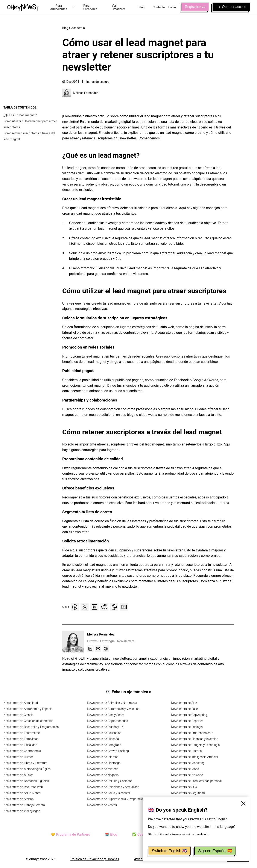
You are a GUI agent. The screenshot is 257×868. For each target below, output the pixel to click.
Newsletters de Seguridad (188, 793)
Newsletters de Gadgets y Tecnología (195, 745)
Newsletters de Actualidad (21, 703)
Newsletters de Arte (184, 703)
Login (172, 7)
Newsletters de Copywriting (189, 715)
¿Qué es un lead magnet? (20, 115)
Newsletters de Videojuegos (22, 811)
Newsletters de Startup (18, 799)
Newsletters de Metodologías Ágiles (27, 769)
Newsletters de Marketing (188, 763)
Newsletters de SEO (184, 787)
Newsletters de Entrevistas (21, 739)
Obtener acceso (231, 7)
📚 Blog (111, 834)
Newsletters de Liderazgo (104, 763)
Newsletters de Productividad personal (196, 781)
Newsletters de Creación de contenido (28, 721)
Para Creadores (90, 7)
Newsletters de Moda (185, 769)
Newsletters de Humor (18, 757)
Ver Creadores (119, 7)
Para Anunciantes (63, 7)
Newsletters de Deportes (187, 721)
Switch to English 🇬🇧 (169, 851)
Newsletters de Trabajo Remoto (24, 805)
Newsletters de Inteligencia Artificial (195, 757)
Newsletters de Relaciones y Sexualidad (113, 787)
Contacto (159, 7)
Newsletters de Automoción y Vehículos (113, 709)
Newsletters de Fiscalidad (20, 745)
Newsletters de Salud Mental (22, 793)
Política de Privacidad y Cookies (95, 859)
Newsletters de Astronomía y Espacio (28, 709)
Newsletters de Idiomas (103, 757)
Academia (78, 28)
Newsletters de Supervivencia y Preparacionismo (119, 799)
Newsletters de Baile (185, 709)
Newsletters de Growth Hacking (108, 751)
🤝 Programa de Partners (70, 834)
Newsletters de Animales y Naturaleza (112, 703)
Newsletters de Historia (186, 751)
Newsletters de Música (18, 775)
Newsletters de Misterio (103, 769)
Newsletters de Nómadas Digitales (26, 781)
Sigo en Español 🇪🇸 (215, 851)
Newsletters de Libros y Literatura (25, 763)
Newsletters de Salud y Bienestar (109, 793)
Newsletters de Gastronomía (22, 751)
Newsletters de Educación (104, 733)
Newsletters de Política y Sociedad (110, 781)
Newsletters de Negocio (103, 775)
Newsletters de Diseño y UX (105, 727)
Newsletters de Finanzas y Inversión (195, 739)
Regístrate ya (195, 7)
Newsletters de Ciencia (18, 715)
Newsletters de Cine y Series (106, 715)
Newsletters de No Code (187, 775)
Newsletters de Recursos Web (23, 787)
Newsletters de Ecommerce (22, 733)
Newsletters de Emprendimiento (192, 733)
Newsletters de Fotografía (104, 745)
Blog (141, 7)
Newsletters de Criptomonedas (108, 721)
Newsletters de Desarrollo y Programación (31, 727)
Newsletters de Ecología (187, 727)
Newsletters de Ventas (102, 805)
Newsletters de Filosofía (103, 739)
